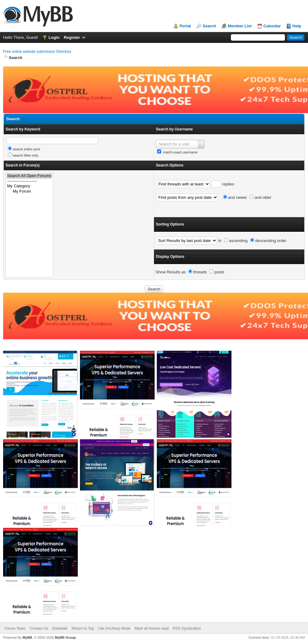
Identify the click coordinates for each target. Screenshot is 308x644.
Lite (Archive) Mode (114, 628)
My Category (29, 186)
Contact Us (39, 628)
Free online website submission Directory (37, 52)
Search (209, 26)
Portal (185, 26)
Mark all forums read (152, 628)
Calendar (272, 26)
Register (72, 37)
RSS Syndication (187, 628)
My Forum (29, 192)
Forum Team (15, 628)
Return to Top (83, 628)
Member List (240, 26)
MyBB (27, 637)
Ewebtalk (60, 628)
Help (297, 26)
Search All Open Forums (29, 176)
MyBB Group (65, 637)
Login (54, 37)
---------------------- (29, 181)
